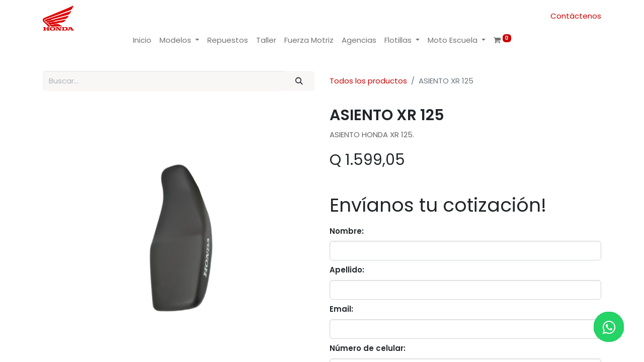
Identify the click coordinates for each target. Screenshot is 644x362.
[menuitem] (142, 40)
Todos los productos (368, 81)
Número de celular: (368, 348)
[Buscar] (299, 81)
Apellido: (347, 270)
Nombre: (347, 231)
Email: (341, 309)
